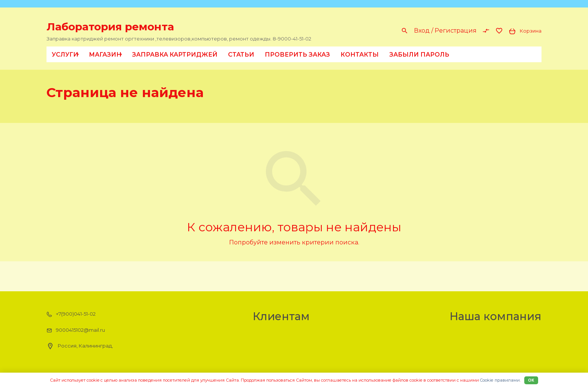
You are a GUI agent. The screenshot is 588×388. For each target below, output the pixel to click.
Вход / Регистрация (445, 31)
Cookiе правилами (500, 380)
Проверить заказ (297, 55)
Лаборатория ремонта (110, 27)
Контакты (360, 55)
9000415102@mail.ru (76, 330)
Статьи (241, 55)
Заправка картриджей (175, 55)
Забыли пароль (419, 55)
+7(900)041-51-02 (71, 314)
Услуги (67, 54)
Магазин (107, 54)
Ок (531, 380)
